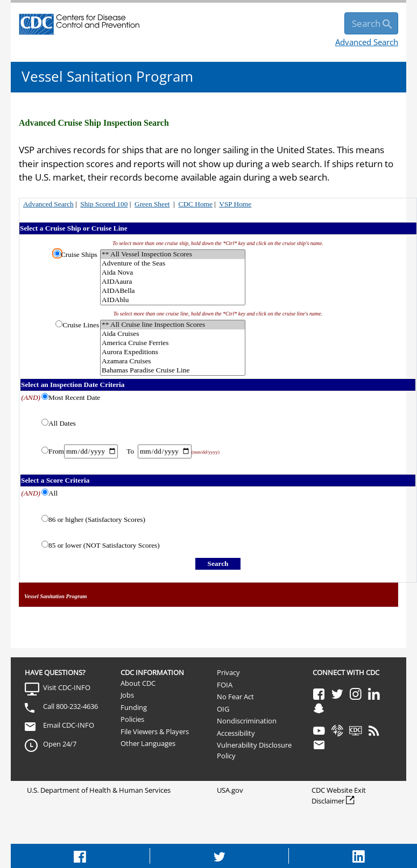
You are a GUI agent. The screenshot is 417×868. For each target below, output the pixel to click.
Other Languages (148, 743)
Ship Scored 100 (104, 204)
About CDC (138, 683)
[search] (371, 23)
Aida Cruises (173, 334)
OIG (223, 709)
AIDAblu (173, 300)
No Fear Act (235, 697)
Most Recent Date (74, 397)
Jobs (127, 695)
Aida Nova (173, 273)
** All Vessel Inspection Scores (173, 254)
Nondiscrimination (247, 721)
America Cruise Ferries (173, 343)
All (53, 493)
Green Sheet (152, 204)
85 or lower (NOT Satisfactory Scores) (104, 545)
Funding (134, 707)
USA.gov (230, 790)
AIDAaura (173, 282)
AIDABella (173, 291)
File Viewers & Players (155, 731)
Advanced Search (367, 42)
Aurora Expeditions (173, 352)
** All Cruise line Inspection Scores (173, 325)
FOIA (225, 685)
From (56, 451)
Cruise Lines (81, 325)
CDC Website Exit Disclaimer (339, 795)
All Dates (62, 423)
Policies (132, 719)
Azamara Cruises (173, 361)
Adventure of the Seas (173, 264)
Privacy (228, 672)
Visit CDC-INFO (67, 687)
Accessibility (236, 733)
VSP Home (235, 204)
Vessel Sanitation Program (107, 76)
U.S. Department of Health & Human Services (99, 790)
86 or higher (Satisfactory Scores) (97, 519)
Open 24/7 (60, 744)
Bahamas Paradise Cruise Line (173, 371)
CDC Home (196, 204)
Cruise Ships (79, 254)
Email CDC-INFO (69, 725)
